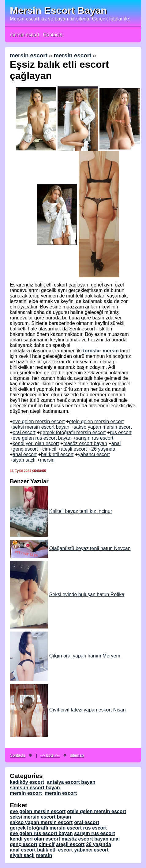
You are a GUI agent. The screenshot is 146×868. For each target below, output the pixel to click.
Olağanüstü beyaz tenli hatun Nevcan (70, 548)
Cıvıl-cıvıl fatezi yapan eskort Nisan (68, 710)
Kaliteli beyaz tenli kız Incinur (61, 511)
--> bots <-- (50, 755)
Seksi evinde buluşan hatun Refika (67, 594)
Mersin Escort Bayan (58, 10)
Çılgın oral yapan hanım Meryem (65, 656)
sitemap (77, 755)
